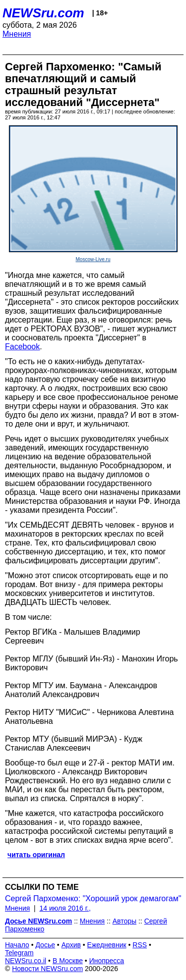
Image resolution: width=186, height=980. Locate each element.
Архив (71, 945)
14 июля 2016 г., (65, 908)
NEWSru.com (43, 13)
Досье (45, 945)
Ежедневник (107, 945)
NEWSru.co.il (26, 961)
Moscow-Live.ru (93, 259)
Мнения (17, 34)
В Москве (68, 961)
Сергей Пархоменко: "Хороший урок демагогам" (93, 898)
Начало (17, 945)
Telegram (19, 953)
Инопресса (107, 961)
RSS (140, 945)
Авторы (124, 921)
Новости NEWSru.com (47, 969)
